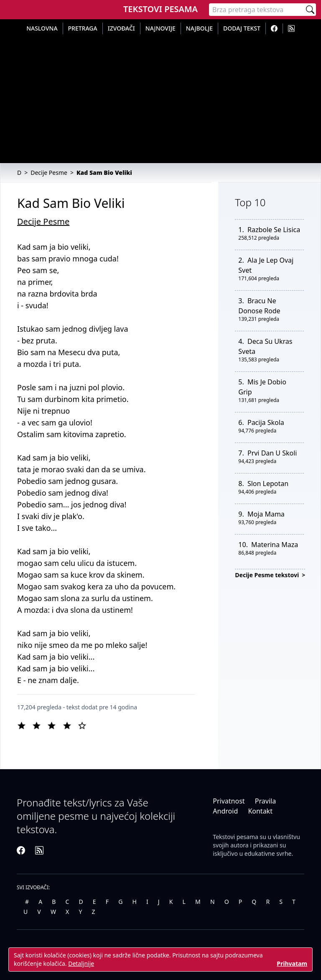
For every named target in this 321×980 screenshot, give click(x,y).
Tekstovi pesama (236, 837)
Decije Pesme (43, 221)
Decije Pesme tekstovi (267, 575)
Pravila (265, 801)
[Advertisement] (160, 97)
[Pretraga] (257, 10)
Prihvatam (292, 963)
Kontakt (260, 811)
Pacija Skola (266, 422)
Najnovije (160, 28)
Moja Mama (266, 514)
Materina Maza (275, 545)
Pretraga (83, 28)
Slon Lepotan (268, 484)
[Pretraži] (310, 10)
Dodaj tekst (242, 28)
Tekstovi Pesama (160, 9)
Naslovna (42, 28)
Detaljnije (81, 963)
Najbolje (199, 28)
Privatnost (229, 801)
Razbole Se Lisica (274, 230)
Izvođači (121, 28)
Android (225, 811)
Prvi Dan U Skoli (272, 453)
